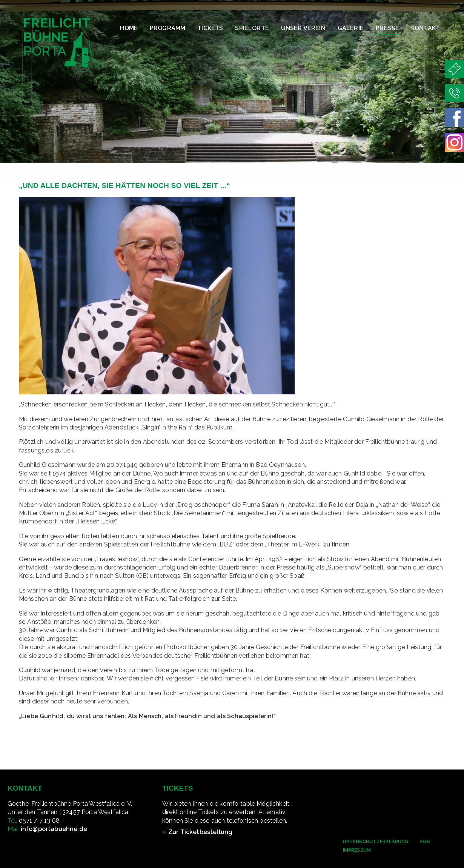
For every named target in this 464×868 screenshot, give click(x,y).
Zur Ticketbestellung (200, 832)
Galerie (351, 28)
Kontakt (426, 28)
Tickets (210, 28)
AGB (425, 841)
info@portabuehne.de (54, 829)
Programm (167, 28)
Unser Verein (303, 28)
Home (129, 28)
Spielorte (252, 28)
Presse (387, 28)
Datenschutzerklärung (376, 841)
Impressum (357, 850)
